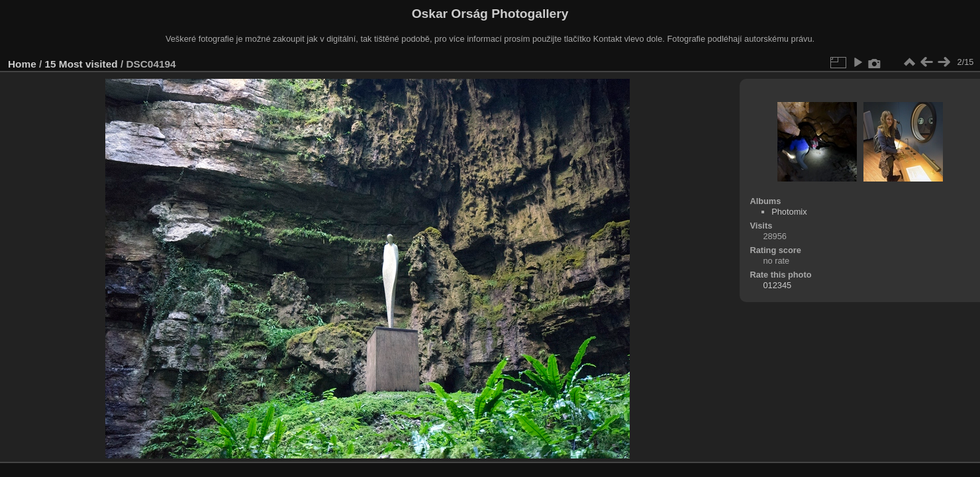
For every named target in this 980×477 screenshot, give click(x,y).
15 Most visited (81, 64)
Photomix (789, 212)
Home (22, 64)
